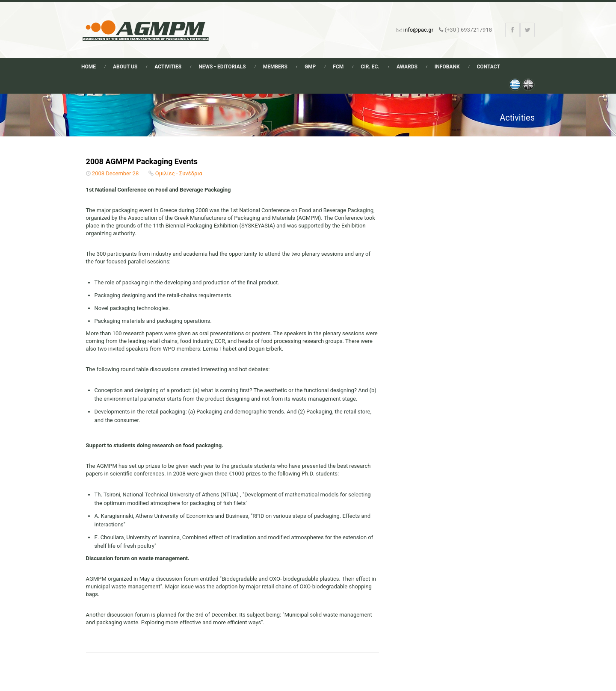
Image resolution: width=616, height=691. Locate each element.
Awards (407, 67)
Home (89, 67)
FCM (338, 67)
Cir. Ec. (370, 67)
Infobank (447, 67)
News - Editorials (222, 67)
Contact (489, 67)
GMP (310, 67)
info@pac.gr (418, 30)
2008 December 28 (115, 173)
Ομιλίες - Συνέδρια (179, 173)
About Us (125, 67)
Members (275, 67)
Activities (168, 67)
